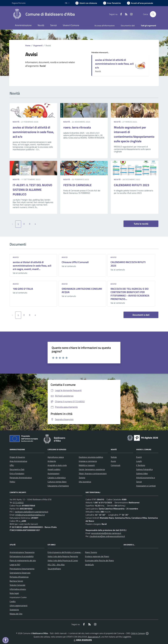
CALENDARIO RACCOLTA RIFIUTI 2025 (128, 264)
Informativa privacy (18, 589)
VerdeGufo (89, 565)
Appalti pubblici (54, 469)
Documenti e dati (141, 315)
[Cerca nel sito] (153, 14)
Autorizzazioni (53, 473)
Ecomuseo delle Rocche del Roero (99, 560)
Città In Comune (138, 633)
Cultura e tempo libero (57, 482)
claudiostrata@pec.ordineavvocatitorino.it (107, 536)
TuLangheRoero (54, 569)
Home (28, 45)
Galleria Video (142, 473)
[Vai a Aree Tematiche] (112, 3)
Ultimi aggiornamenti (19, 605)
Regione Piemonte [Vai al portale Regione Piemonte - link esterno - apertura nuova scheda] (19, 3)
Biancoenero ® (94, 637)
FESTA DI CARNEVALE (77, 185)
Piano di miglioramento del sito (23, 560)
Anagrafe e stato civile (57, 465)
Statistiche (14, 610)
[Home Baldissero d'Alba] (43, 14)
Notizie (114, 457)
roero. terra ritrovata (77, 127)
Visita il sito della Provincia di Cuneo (63, 560)
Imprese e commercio (88, 461)
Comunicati (116, 465)
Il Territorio (141, 465)
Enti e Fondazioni (17, 473)
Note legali (14, 593)
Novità (16, 122)
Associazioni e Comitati (146, 486)
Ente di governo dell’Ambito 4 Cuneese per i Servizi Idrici (71, 552)
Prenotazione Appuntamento (22, 569)
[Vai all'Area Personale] (140, 3)
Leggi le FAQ (15, 565)
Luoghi (139, 461)
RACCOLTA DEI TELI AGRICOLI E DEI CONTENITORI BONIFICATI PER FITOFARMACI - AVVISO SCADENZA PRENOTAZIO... (130, 294)
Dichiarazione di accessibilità (22, 556)
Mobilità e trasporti (87, 465)
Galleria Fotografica (144, 469)
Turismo (82, 478)
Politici (12, 482)
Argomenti (38, 45)
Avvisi (16, 257)
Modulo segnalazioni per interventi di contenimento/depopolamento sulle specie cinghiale (134, 134)
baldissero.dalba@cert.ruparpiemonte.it (32, 512)
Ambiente (52, 461)
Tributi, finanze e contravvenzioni (93, 473)
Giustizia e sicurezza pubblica (91, 457)
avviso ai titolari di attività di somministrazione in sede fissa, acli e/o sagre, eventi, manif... (32, 266)
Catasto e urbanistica (57, 478)
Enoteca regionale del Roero (97, 556)
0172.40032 (18, 502)
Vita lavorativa (85, 482)
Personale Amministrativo (21, 478)
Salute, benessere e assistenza (92, 469)
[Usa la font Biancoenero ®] (86, 3)
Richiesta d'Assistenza (19, 577)
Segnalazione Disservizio (20, 573)
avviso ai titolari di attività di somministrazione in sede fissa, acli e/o (114, 64)
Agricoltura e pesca (56, 457)
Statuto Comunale (17, 585)
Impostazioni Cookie (18, 597)
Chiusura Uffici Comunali (75, 262)
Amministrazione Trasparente (22, 552)
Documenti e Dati (17, 469)
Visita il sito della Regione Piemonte (63, 556)
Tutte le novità (141, 224)
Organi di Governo (17, 457)
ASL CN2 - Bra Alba (56, 565)
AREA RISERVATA (82, 640)
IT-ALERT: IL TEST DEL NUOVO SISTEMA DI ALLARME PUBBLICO (32, 190)
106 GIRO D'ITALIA (23, 289)
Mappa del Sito (16, 614)
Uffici (12, 465)
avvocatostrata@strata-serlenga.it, (106, 533)
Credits (13, 601)
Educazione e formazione (58, 486)
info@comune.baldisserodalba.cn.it (30, 515)
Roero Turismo (91, 552)
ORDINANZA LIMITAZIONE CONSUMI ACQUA (82, 290)
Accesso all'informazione (105, 26)
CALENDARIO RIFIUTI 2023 (132, 185)
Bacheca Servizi (16, 581)
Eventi (139, 457)
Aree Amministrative (18, 461)
